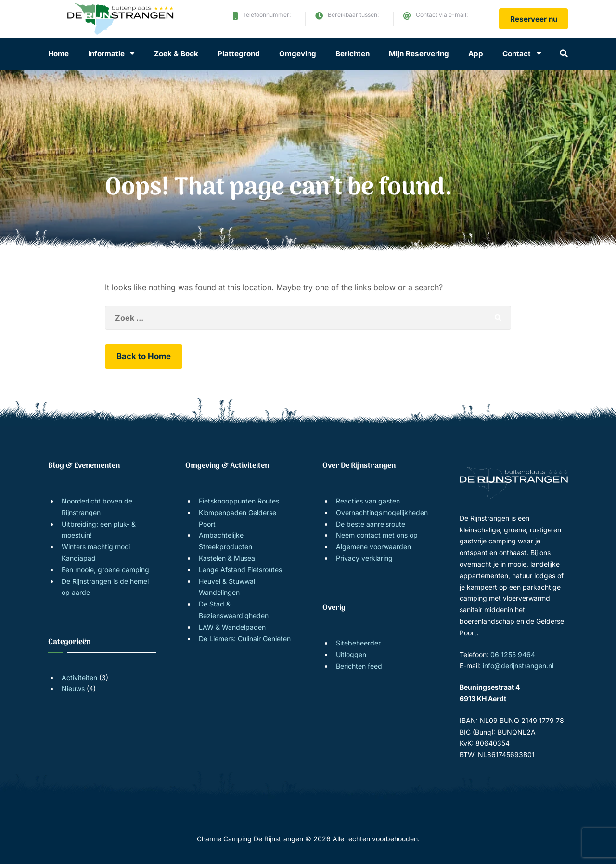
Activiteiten (79, 677)
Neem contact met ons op (377, 535)
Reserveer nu (534, 19)
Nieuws (73, 689)
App (476, 54)
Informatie (106, 54)
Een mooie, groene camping (105, 570)
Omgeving (298, 54)
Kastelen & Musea (227, 558)
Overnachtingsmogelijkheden (382, 512)
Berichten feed (359, 666)
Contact (517, 54)
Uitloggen (351, 654)
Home (58, 54)
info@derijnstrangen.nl (450, 23)
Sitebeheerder (358, 643)
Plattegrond (239, 54)
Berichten (353, 54)
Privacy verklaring (364, 558)
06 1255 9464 (263, 23)
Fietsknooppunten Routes (239, 501)
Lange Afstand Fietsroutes (240, 570)
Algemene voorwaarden (373, 547)
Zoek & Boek (176, 54)
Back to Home (144, 356)
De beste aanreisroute (371, 524)
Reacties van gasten (368, 501)
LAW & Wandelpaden (232, 627)
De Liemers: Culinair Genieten (245, 638)
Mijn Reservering (419, 54)
